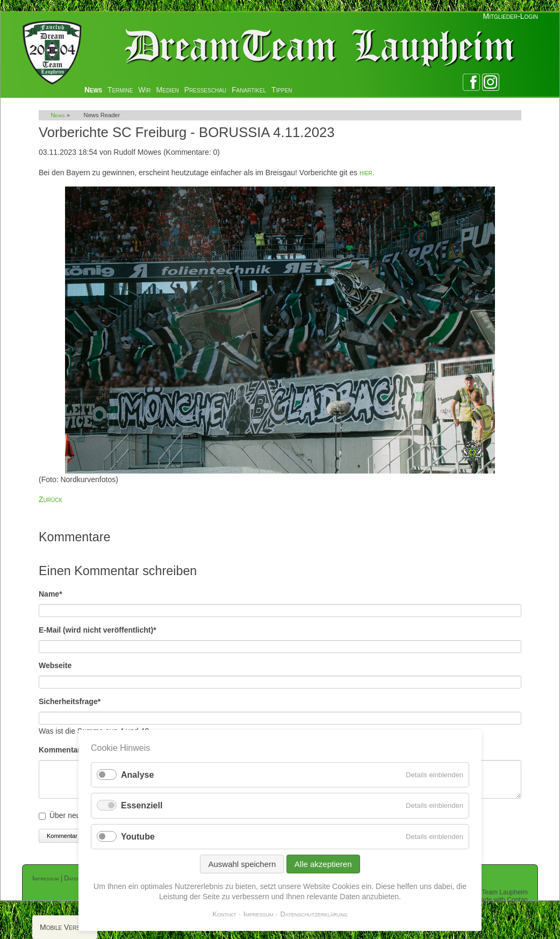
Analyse (137, 775)
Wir (144, 90)
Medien (168, 90)
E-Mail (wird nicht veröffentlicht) (98, 629)
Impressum (46, 878)
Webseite (55, 665)
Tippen (282, 90)
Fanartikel (249, 90)
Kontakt (224, 914)
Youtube (138, 837)
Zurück (51, 499)
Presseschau (205, 90)
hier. (366, 173)
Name (57, 593)
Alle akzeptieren (323, 864)
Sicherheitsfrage (70, 701)
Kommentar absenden (76, 836)
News (93, 90)
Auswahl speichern (242, 864)
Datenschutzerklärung (314, 914)
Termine (120, 90)
